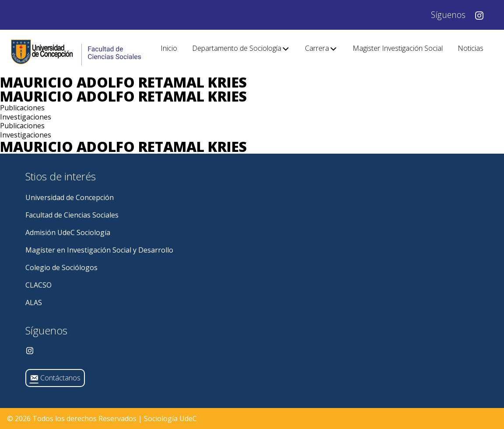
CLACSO (38, 285)
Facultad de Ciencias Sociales (72, 215)
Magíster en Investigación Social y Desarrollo (99, 250)
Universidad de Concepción (70, 197)
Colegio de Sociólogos (61, 267)
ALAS (34, 302)
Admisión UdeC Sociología (68, 232)
